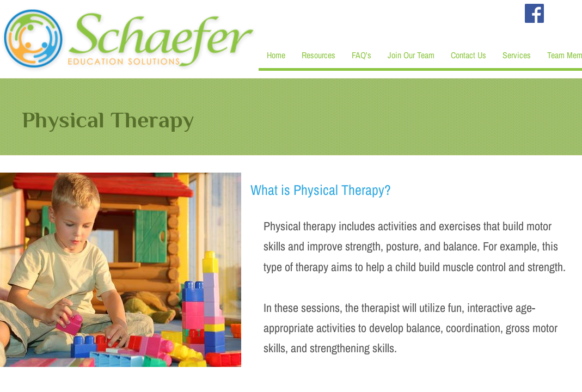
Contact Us (468, 55)
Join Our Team (411, 55)
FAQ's (362, 55)
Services (517, 55)
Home (276, 55)
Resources (318, 55)
